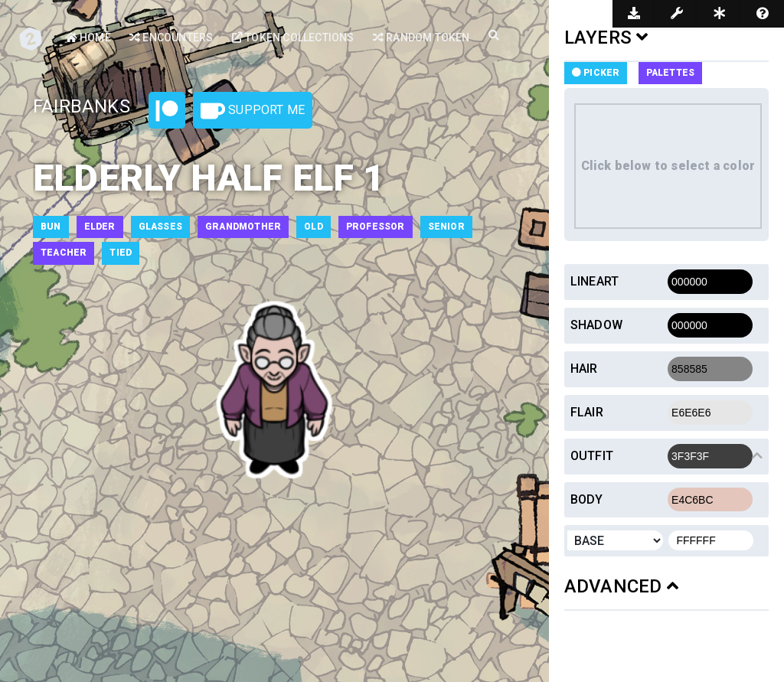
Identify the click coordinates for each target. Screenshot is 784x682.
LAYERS (606, 38)
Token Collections (293, 38)
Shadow (596, 325)
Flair (587, 412)
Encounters (171, 38)
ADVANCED (621, 586)
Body (587, 499)
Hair (584, 369)
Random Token (421, 38)
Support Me (253, 111)
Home (88, 38)
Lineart (595, 281)
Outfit (592, 456)
